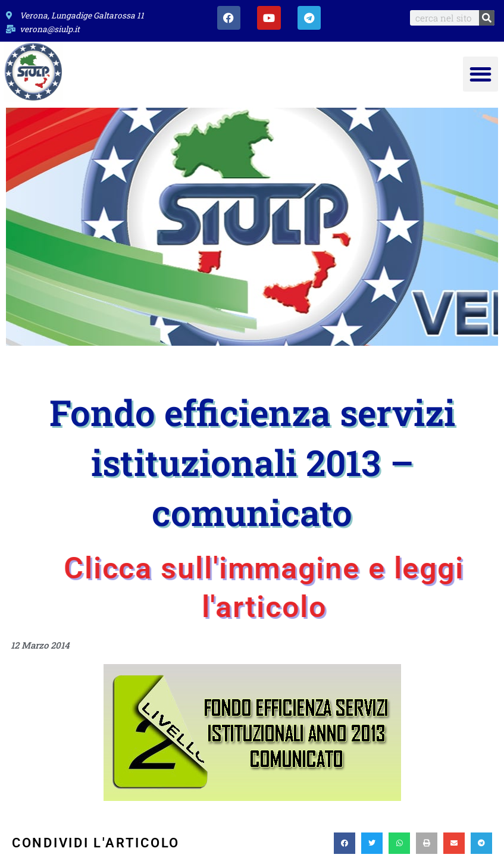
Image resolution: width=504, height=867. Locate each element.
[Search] (487, 18)
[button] (480, 74)
